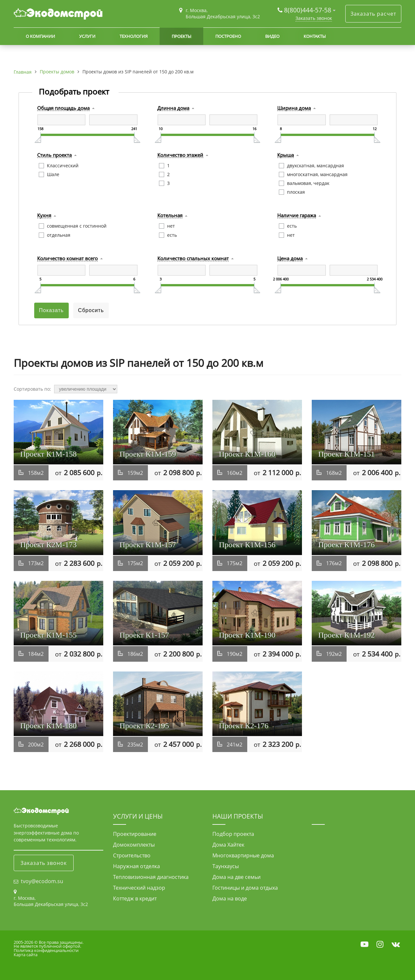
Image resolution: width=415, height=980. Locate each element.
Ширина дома (294, 108)
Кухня (44, 216)
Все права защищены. (61, 942)
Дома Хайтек (228, 845)
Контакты (315, 36)
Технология (134, 36)
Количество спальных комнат (193, 259)
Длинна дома (173, 108)
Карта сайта (26, 955)
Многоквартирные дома (243, 855)
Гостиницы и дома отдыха (245, 888)
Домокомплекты (134, 845)
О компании (40, 36)
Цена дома (290, 259)
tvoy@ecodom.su (42, 881)
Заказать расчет (373, 14)
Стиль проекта (54, 155)
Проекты (181, 36)
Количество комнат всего (67, 259)
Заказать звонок (314, 18)
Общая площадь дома (63, 108)
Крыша (286, 155)
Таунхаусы (226, 866)
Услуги (87, 36)
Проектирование (135, 834)
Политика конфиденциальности (46, 950)
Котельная (170, 216)
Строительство (132, 855)
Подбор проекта (233, 834)
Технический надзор (139, 888)
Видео (272, 36)
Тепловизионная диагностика (151, 877)
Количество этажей (180, 155)
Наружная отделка (136, 866)
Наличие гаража (297, 216)
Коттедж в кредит (135, 898)
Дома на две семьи (236, 877)
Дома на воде (230, 898)
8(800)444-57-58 (308, 10)
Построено (228, 36)
